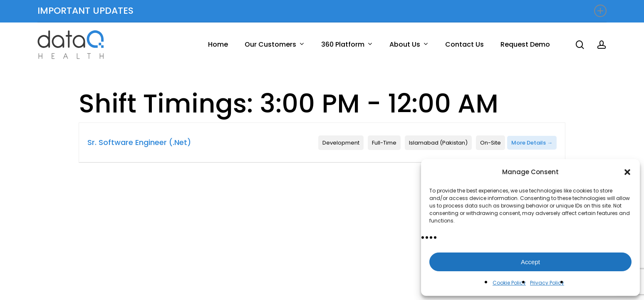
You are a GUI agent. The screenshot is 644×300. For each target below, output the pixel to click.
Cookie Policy (509, 283)
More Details (532, 143)
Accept (530, 262)
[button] (627, 172)
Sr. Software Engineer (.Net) (139, 142)
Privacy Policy (547, 283)
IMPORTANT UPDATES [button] (322, 11)
